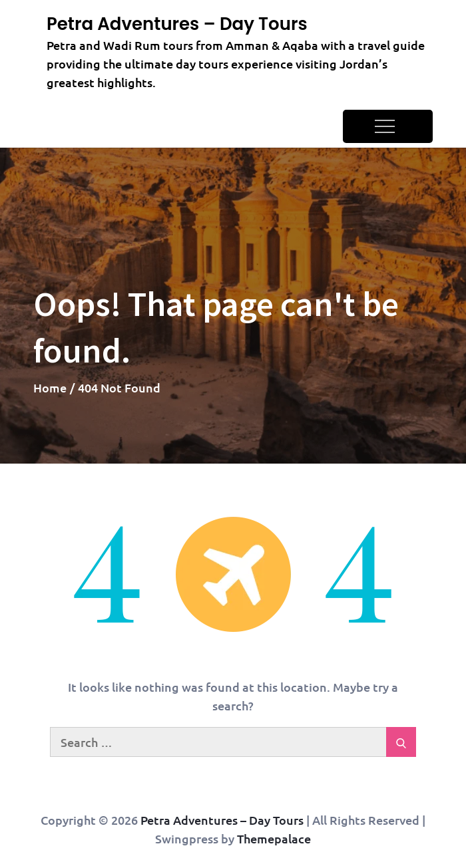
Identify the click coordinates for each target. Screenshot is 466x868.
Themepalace (274, 838)
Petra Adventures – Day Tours (177, 24)
